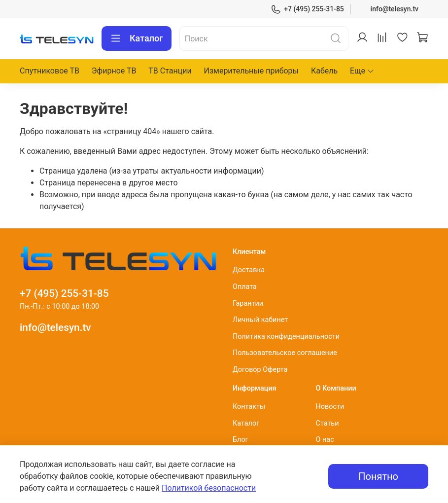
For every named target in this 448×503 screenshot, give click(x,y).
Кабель (324, 71)
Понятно (378, 476)
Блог (241, 440)
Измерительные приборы (251, 71)
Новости (330, 407)
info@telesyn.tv (395, 9)
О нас (325, 440)
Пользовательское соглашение (285, 353)
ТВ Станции (170, 71)
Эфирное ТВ (114, 71)
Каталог (137, 38)
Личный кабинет (260, 320)
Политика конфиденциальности (286, 337)
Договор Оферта (260, 370)
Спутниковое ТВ (50, 71)
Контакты (249, 407)
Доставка (249, 270)
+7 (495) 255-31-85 (307, 9)
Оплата (245, 287)
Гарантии (248, 304)
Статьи (327, 423)
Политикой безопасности (209, 488)
